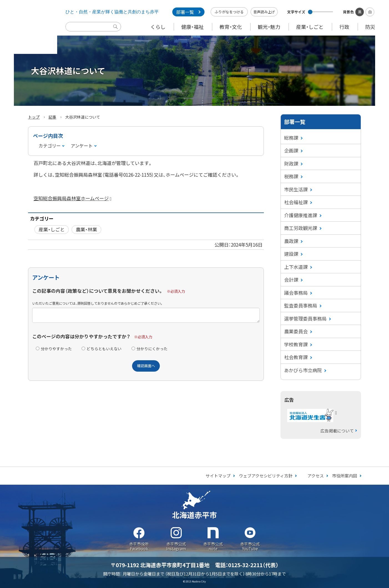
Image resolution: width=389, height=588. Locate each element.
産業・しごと (310, 27)
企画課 (291, 150)
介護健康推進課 (301, 215)
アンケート (82, 146)
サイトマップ (218, 476)
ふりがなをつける (229, 12)
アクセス (316, 476)
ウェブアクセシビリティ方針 (266, 476)
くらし (158, 27)
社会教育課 (296, 357)
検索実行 (117, 31)
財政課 (291, 163)
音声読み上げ (264, 12)
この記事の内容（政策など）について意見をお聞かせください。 (98, 291)
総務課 (291, 138)
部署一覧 (185, 12)
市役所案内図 (345, 476)
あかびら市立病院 (303, 370)
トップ (34, 117)
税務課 (291, 176)
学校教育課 (296, 344)
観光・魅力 (269, 27)
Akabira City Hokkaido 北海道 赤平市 (29, 27)
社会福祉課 (296, 202)
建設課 (291, 254)
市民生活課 (296, 189)
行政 (344, 27)
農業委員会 (296, 331)
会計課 (291, 280)
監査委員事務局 (301, 305)
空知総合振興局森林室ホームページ (74, 198)
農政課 (291, 241)
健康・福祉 (192, 27)
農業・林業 (86, 229)
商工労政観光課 (301, 228)
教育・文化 (231, 27)
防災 (370, 27)
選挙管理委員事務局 (305, 318)
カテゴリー (50, 146)
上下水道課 (296, 267)
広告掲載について (337, 431)
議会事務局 (296, 293)
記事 (52, 117)
